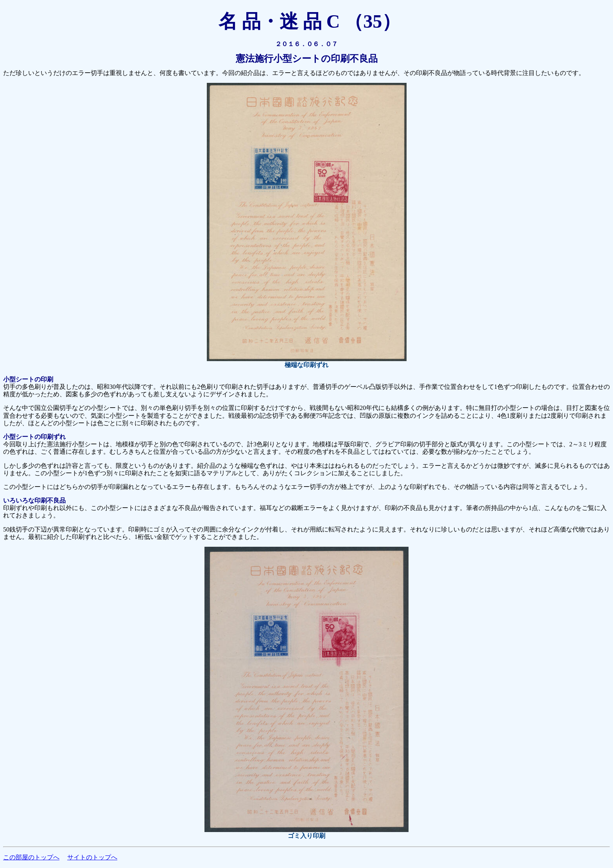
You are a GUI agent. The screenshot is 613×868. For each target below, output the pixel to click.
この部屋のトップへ (31, 857)
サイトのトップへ (92, 857)
